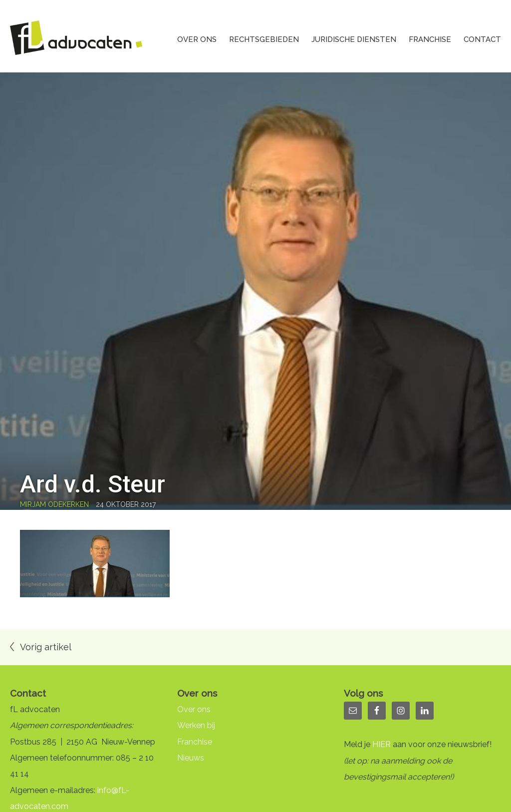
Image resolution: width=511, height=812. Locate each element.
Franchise (430, 39)
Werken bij (196, 725)
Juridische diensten (354, 39)
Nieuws (191, 758)
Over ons (197, 39)
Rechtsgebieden (264, 39)
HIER (382, 744)
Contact (482, 39)
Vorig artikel (46, 647)
